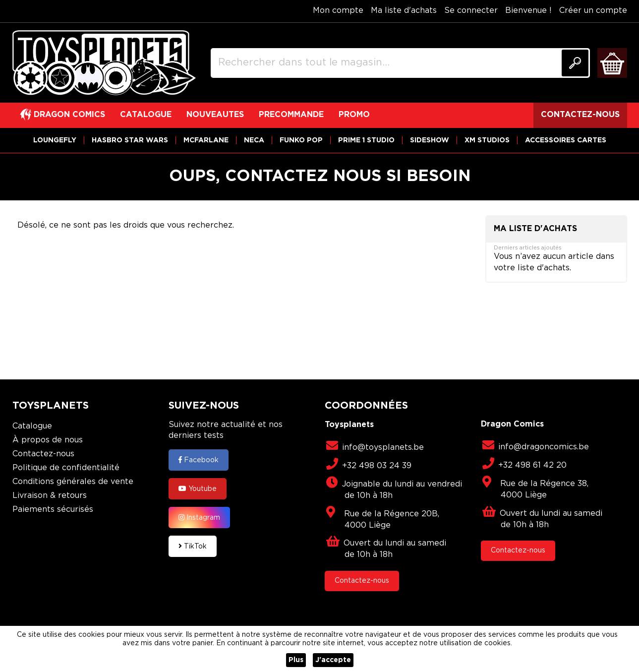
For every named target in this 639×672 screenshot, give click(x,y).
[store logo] (104, 63)
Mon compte (338, 11)
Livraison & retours (50, 496)
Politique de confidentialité (66, 468)
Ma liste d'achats (404, 11)
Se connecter (471, 11)
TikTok (193, 546)
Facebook (199, 460)
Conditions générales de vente (73, 482)
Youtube (198, 489)
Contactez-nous (43, 454)
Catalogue (32, 426)
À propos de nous (48, 440)
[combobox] (400, 63)
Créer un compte (593, 11)
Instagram (199, 517)
